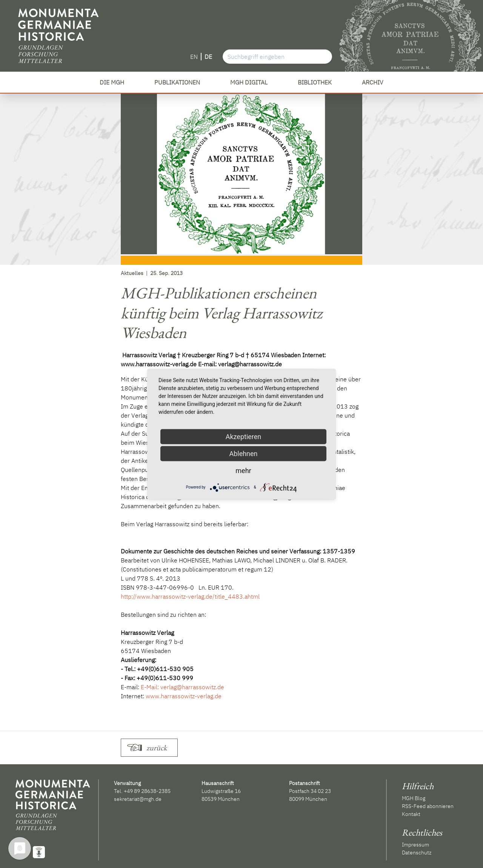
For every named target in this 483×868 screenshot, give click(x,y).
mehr (243, 470)
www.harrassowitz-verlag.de (184, 696)
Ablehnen (243, 453)
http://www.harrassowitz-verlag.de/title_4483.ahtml (190, 596)
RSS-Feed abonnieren (428, 806)
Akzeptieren (244, 436)
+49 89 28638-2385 (147, 791)
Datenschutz (417, 853)
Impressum (415, 845)
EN (194, 57)
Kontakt (411, 814)
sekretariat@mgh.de (138, 799)
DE (208, 57)
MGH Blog (414, 798)
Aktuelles (132, 273)
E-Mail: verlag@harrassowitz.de (182, 687)
